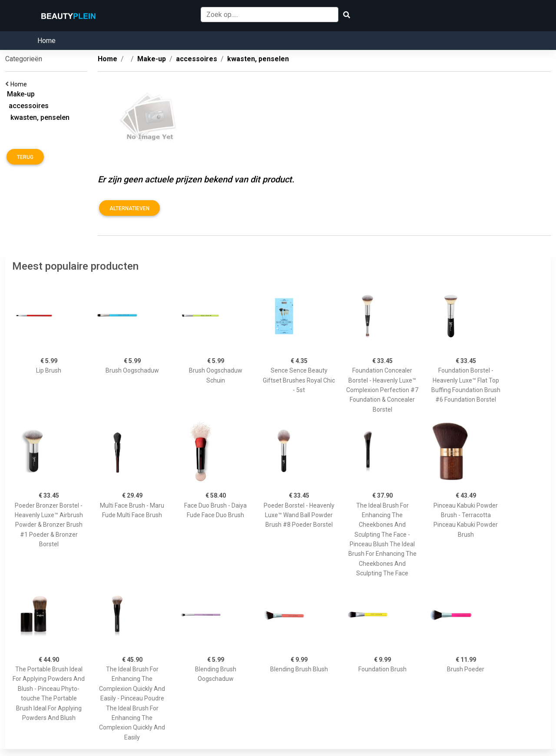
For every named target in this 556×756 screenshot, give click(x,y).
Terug (25, 157)
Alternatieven (129, 208)
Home (46, 41)
